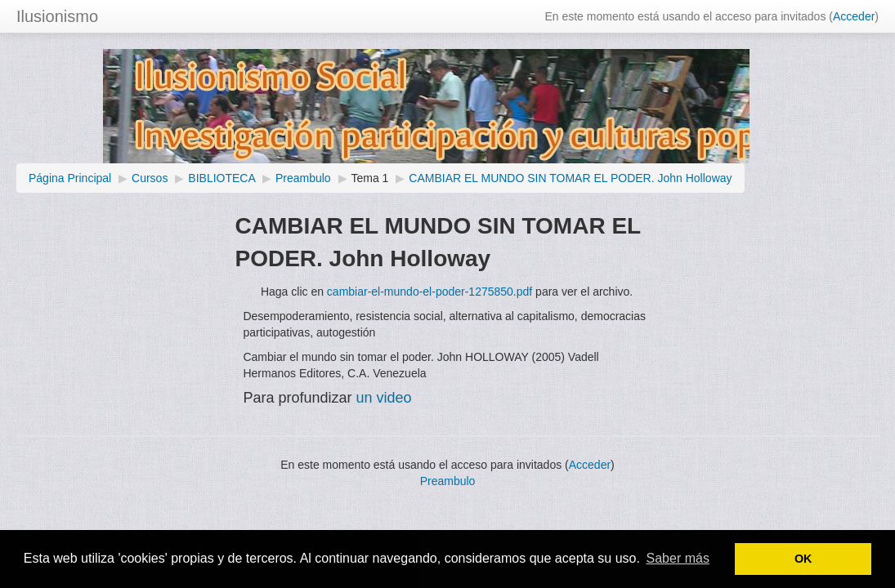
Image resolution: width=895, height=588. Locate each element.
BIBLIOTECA (222, 178)
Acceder (854, 16)
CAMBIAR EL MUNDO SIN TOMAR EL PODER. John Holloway (570, 178)
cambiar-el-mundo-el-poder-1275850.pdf (430, 292)
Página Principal (70, 178)
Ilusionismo (57, 16)
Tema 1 (370, 178)
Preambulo (303, 178)
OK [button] (803, 559)
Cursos (150, 178)
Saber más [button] (678, 558)
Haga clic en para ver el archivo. (447, 292)
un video (382, 398)
